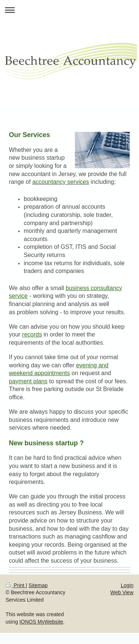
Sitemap (38, 585)
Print (16, 585)
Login (127, 585)
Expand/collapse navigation (69, 10)
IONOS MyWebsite (41, 622)
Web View (122, 592)
